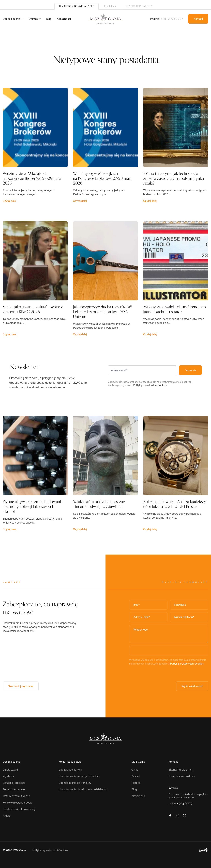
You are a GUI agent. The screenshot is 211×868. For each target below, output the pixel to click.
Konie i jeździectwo (70, 762)
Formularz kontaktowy (182, 776)
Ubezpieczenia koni (70, 770)
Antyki (6, 816)
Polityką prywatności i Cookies (187, 664)
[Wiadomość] (169, 634)
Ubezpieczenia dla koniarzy (75, 783)
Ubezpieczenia (12, 19)
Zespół (136, 776)
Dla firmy (110, 6)
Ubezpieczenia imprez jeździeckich (79, 776)
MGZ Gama (138, 762)
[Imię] (148, 605)
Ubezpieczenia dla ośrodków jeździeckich (83, 789)
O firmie (33, 19)
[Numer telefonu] (189, 617)
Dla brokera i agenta (139, 6)
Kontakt (198, 19)
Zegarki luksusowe (14, 789)
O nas (135, 770)
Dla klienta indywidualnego (76, 6)
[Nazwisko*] (189, 605)
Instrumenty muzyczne (16, 796)
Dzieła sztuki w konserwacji (19, 809)
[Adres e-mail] (148, 617)
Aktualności (64, 19)
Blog (49, 19)
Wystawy (8, 776)
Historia (136, 783)
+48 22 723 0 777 (172, 19)
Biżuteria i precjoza (14, 783)
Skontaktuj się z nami (21, 686)
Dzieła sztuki (10, 770)
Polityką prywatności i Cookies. (150, 385)
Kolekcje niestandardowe (18, 803)
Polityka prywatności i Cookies (50, 850)
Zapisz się (190, 370)
